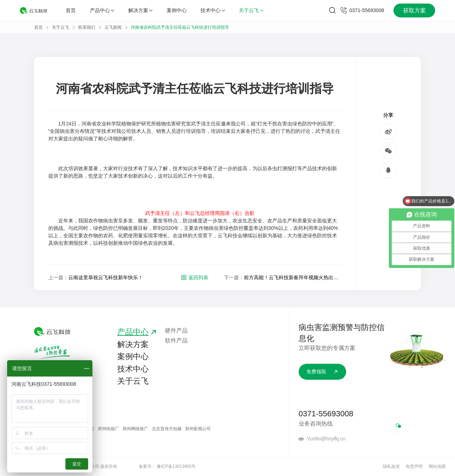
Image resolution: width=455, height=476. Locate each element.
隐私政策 (391, 466)
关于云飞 (251, 10)
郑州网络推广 (135, 429)
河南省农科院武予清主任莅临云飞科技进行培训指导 (180, 27)
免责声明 (414, 466)
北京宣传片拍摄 (167, 429)
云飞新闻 (113, 27)
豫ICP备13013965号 (176, 466)
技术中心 (213, 10)
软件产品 (176, 340)
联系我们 (87, 27)
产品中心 (102, 10)
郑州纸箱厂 (108, 429)
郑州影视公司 (198, 429)
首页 (71, 10)
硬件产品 (176, 331)
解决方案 (140, 10)
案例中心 (177, 10)
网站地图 (437, 466)
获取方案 (414, 10)
